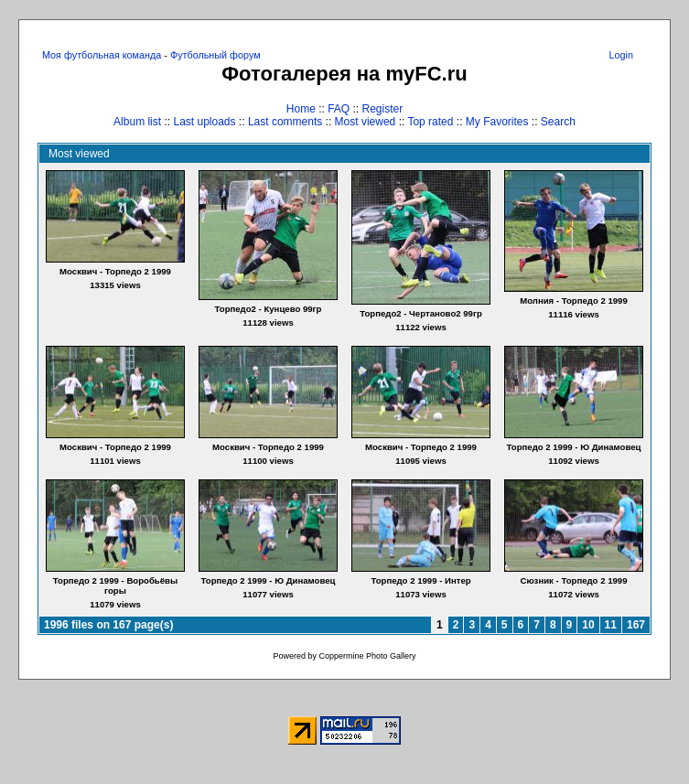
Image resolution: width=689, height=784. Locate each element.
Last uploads (204, 122)
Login (621, 55)
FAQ (339, 109)
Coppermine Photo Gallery (367, 656)
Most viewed (366, 122)
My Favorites (497, 122)
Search (558, 122)
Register (383, 109)
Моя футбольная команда (102, 55)
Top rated (430, 122)
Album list (137, 122)
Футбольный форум (215, 55)
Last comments (285, 122)
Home (301, 109)
